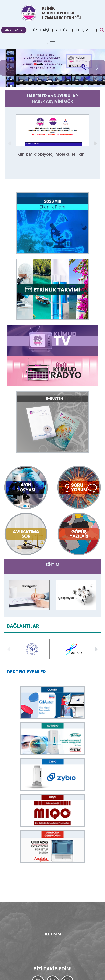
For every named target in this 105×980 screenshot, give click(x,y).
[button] (95, 143)
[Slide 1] (56, 81)
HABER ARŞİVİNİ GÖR (52, 101)
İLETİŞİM (82, 30)
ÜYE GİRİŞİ (41, 30)
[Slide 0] (49, 81)
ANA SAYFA (14, 30)
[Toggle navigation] (53, 40)
